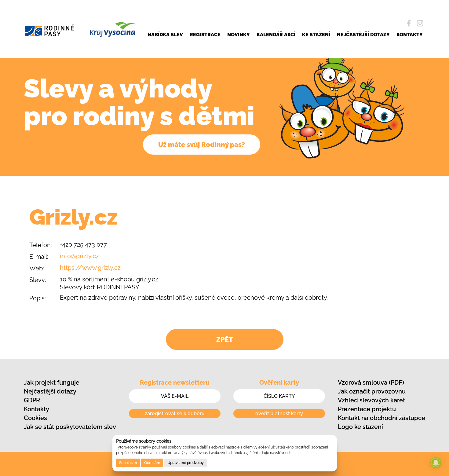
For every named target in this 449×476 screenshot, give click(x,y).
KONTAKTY (410, 34)
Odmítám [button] (152, 463)
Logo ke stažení (360, 427)
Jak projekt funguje (52, 383)
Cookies (35, 418)
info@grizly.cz (79, 256)
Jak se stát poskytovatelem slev (70, 427)
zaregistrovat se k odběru (175, 414)
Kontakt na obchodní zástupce (381, 418)
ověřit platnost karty (279, 414)
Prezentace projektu (367, 409)
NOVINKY (239, 34)
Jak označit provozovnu (372, 391)
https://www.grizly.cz (90, 268)
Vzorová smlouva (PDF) (371, 383)
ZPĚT (225, 339)
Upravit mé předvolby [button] (186, 463)
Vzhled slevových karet (371, 400)
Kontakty (37, 409)
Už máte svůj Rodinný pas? (202, 145)
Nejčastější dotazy (50, 391)
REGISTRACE (205, 34)
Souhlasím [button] (128, 463)
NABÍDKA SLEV (165, 34)
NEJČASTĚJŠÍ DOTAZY (363, 34)
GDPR (32, 400)
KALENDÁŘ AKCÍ (276, 34)
